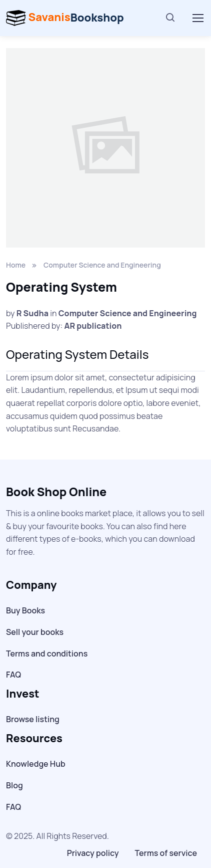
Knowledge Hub (36, 764)
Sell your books (35, 632)
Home (16, 265)
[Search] (170, 18)
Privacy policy (93, 853)
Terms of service (166, 853)
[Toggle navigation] (197, 18)
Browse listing (33, 719)
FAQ (13, 675)
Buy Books (25, 610)
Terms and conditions (47, 654)
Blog (14, 785)
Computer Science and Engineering (102, 265)
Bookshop (65, 18)
